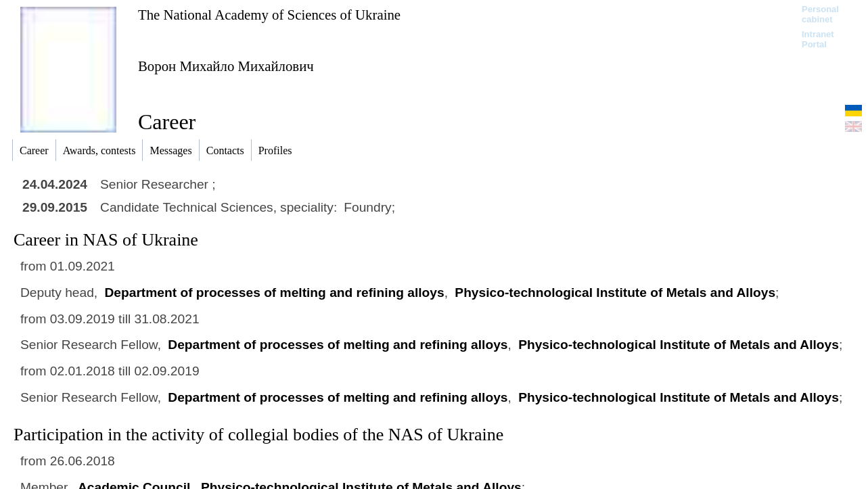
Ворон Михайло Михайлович (226, 66)
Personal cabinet (820, 14)
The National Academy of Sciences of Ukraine (269, 15)
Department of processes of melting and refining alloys (274, 293)
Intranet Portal (818, 39)
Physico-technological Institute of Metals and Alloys (615, 293)
